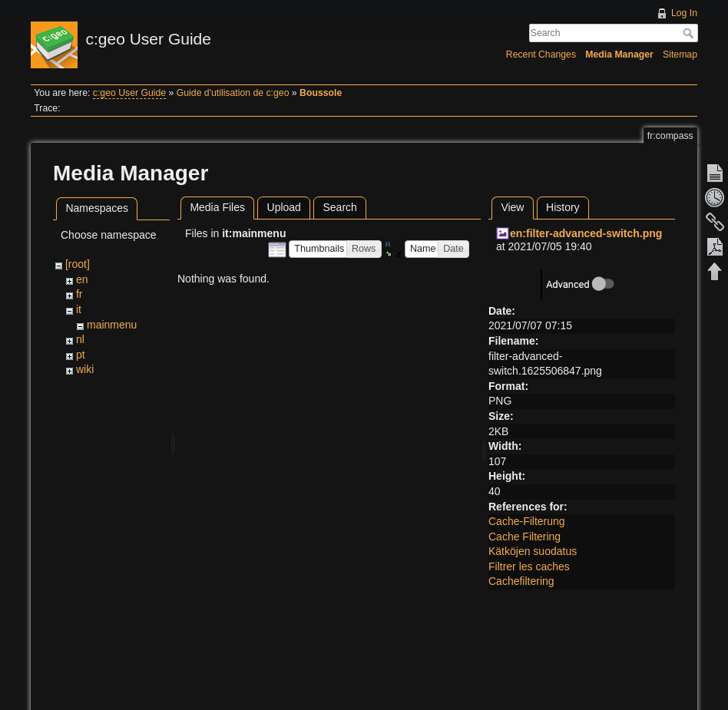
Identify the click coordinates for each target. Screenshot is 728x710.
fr (79, 294)
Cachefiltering (521, 581)
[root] (78, 264)
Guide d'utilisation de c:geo (233, 93)
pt (81, 355)
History (563, 207)
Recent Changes (541, 54)
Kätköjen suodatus (533, 551)
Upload (284, 207)
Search (690, 33)
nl (80, 339)
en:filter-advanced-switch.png (586, 233)
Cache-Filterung (527, 521)
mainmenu (112, 325)
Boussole (321, 93)
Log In (684, 13)
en (82, 279)
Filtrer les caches (529, 566)
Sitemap (680, 54)
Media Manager (619, 54)
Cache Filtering (524, 537)
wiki (85, 369)
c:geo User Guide (129, 93)
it (79, 309)
